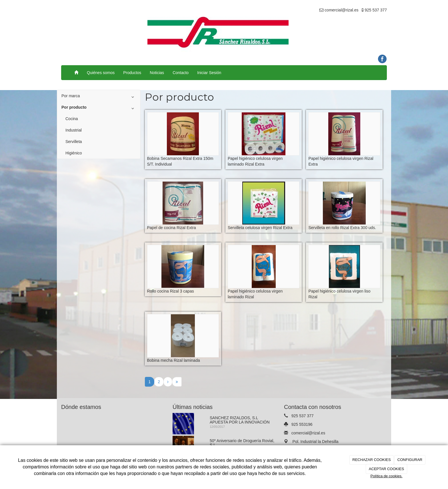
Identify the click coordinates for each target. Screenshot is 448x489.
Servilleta (74, 142)
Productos (132, 73)
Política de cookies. (386, 476)
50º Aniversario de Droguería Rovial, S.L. (242, 443)
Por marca (99, 97)
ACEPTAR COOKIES (386, 469)
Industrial (74, 130)
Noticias (157, 73)
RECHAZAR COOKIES (371, 460)
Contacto (181, 73)
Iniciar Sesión (209, 73)
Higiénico (74, 153)
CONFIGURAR (410, 460)
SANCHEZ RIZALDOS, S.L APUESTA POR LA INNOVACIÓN (240, 420)
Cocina (72, 119)
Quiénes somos (101, 73)
